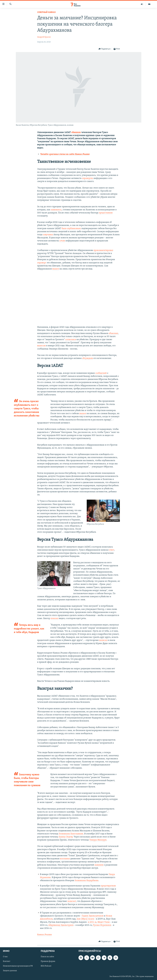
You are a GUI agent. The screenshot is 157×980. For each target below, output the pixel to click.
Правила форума (48, 961)
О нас (5, 957)
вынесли (41, 346)
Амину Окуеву (66, 837)
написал (103, 640)
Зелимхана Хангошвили (71, 834)
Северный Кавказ (46, 12)
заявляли (99, 865)
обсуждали (87, 358)
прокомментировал (103, 250)
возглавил (65, 859)
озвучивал (48, 235)
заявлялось (56, 210)
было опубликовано (71, 229)
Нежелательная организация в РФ (18, 966)
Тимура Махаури (98, 840)
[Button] (104, 49)
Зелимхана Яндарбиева (87, 881)
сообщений (101, 373)
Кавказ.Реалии (44, 935)
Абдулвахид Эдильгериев (61, 925)
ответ (111, 550)
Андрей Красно (44, 37)
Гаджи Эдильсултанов (93, 916)
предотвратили (108, 886)
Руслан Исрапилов (102, 925)
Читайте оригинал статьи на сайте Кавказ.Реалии (65, 154)
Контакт (7, 961)
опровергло (88, 178)
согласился (71, 340)
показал (54, 618)
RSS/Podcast (46, 966)
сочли (62, 241)
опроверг (42, 263)
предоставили (106, 213)
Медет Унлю (104, 922)
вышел (56, 269)
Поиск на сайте (47, 957)
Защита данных (10, 971)
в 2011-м (92, 922)
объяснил (113, 333)
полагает (72, 901)
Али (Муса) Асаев (85, 919)
